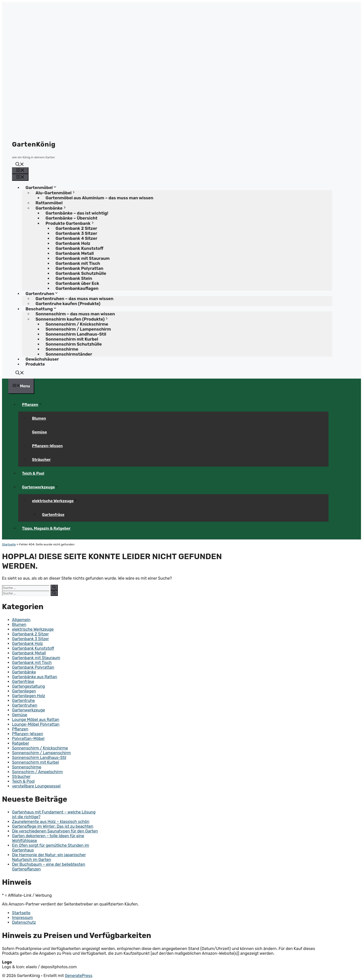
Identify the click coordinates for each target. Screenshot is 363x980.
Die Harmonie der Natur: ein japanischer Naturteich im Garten (49, 857)
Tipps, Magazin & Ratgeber (46, 528)
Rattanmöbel (49, 203)
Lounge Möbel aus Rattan (36, 720)
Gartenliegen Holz (29, 696)
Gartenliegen (24, 691)
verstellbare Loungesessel (36, 786)
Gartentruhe (23, 701)
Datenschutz (24, 922)
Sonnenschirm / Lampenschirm (41, 753)
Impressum (22, 918)
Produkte (35, 364)
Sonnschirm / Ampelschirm (37, 772)
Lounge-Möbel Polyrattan (36, 724)
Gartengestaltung (29, 686)
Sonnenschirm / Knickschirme (40, 748)
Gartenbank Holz (27, 644)
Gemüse (39, 432)
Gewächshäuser (42, 359)
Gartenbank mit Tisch (32, 663)
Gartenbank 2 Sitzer (30, 634)
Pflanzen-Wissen (47, 446)
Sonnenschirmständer (69, 354)
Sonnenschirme (27, 767)
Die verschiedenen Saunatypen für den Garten (55, 831)
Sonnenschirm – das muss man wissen (75, 314)
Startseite (9, 544)
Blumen (39, 418)
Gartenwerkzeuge (42, 487)
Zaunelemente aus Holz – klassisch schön (51, 822)
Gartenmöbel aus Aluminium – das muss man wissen (99, 198)
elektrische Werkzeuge (57, 501)
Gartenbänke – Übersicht (71, 218)
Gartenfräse (53, 515)
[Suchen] (54, 587)
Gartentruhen (25, 705)
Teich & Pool (33, 473)
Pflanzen (34, 405)
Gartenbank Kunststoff (33, 648)
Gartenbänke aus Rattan (35, 677)
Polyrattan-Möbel (28, 739)
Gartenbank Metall (29, 653)
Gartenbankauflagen (77, 288)
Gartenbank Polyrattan (33, 667)
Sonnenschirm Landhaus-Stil (39, 758)
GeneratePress (79, 976)
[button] (20, 165)
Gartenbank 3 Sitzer (31, 639)
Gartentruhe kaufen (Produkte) (68, 304)
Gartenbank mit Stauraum (36, 658)
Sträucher (41, 460)
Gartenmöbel (43, 188)
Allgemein (21, 620)
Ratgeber (21, 743)
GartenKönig (34, 144)
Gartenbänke (24, 672)
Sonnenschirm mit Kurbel (36, 762)
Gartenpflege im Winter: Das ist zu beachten (53, 826)
